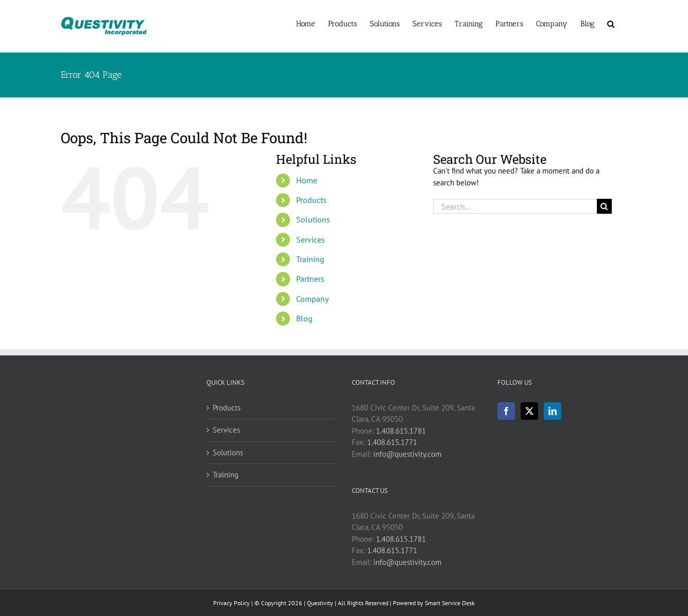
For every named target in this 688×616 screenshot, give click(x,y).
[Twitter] (529, 411)
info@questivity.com (407, 454)
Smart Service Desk (450, 603)
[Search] (604, 206)
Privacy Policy (231, 603)
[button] (611, 23)
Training (310, 259)
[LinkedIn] (553, 411)
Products (311, 200)
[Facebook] (506, 411)
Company (312, 299)
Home (307, 180)
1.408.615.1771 (392, 442)
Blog (304, 318)
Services (311, 239)
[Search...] (515, 206)
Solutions (313, 219)
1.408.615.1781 (401, 431)
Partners (310, 279)
